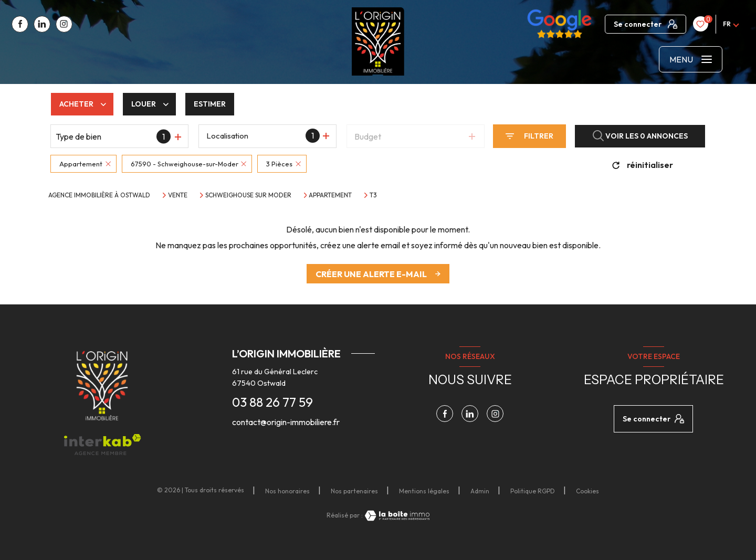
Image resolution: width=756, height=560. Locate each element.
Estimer (210, 104)
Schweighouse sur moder (248, 195)
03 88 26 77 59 (272, 402)
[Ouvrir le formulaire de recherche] (529, 136)
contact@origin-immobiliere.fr (286, 422)
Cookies (587, 491)
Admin (480, 491)
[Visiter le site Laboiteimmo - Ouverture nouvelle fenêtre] (396, 516)
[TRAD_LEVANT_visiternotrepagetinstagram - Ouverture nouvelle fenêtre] (64, 24)
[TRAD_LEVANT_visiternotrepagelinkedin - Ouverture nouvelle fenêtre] (42, 24)
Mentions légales (424, 491)
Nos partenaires (354, 491)
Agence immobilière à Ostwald (99, 195)
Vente (178, 195)
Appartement (330, 195)
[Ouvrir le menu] (691, 59)
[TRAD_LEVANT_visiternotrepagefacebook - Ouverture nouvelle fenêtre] (20, 24)
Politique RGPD (533, 491)
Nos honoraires (287, 491)
